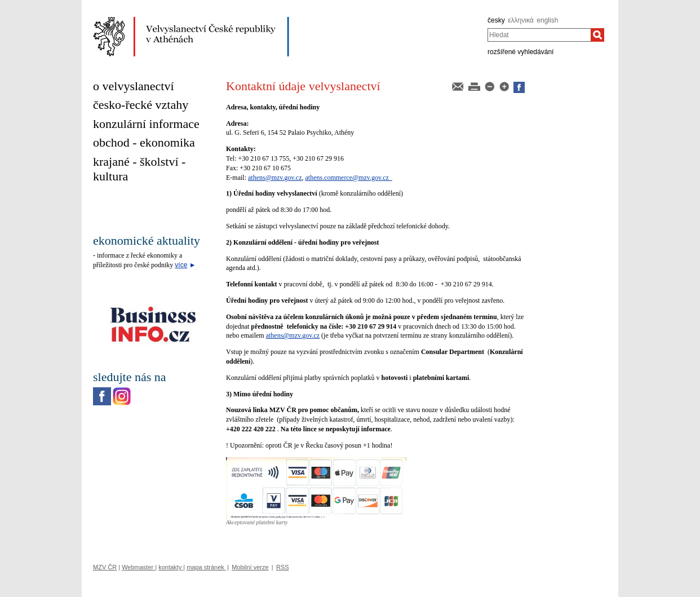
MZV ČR (105, 567)
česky (496, 20)
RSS (283, 567)
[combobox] (539, 35)
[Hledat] (597, 35)
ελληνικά (520, 20)
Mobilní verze (250, 567)
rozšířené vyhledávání (520, 52)
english (547, 20)
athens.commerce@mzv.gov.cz (348, 178)
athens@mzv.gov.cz (275, 178)
